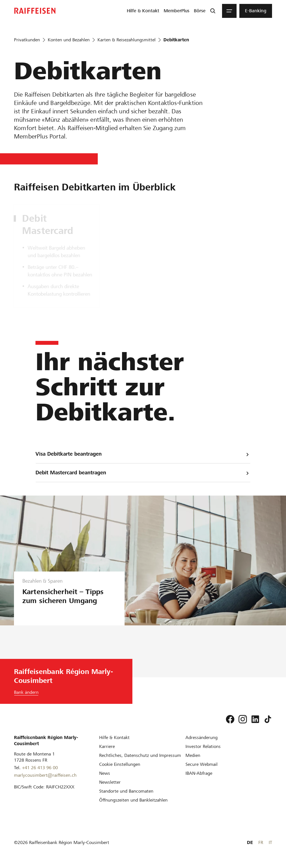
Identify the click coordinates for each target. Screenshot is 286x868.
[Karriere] (107, 746)
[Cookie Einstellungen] (120, 764)
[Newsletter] (110, 782)
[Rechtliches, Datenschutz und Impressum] (140, 755)
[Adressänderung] (202, 737)
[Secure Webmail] (202, 764)
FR (261, 842)
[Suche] (213, 11)
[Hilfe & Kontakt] (114, 737)
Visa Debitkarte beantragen (143, 454)
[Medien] (193, 755)
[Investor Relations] (203, 746)
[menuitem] (143, 11)
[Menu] (229, 11)
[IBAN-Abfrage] (199, 773)
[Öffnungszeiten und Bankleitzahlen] (133, 800)
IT (270, 842)
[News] (105, 773)
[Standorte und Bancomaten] (126, 791)
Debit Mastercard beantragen (143, 473)
